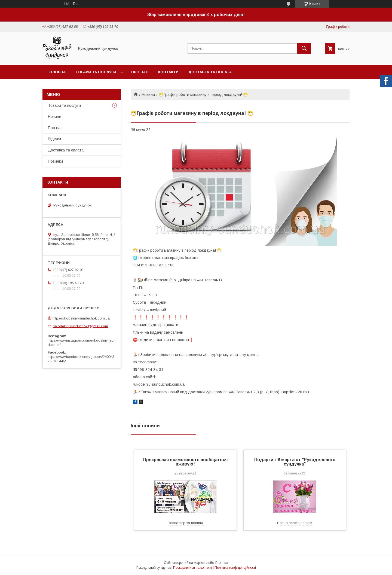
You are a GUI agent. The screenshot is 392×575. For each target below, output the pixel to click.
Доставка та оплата (210, 72)
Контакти (168, 72)
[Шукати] (304, 48)
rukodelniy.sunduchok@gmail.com (80, 326)
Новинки (55, 161)
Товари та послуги (96, 72)
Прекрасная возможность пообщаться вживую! (185, 462)
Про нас (140, 72)
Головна (56, 72)
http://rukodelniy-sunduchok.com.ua (81, 318)
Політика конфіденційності (235, 568)
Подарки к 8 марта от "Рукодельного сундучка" (295, 462)
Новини (148, 95)
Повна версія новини (185, 523)
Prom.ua (222, 563)
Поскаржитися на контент (193, 568)
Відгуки (54, 139)
